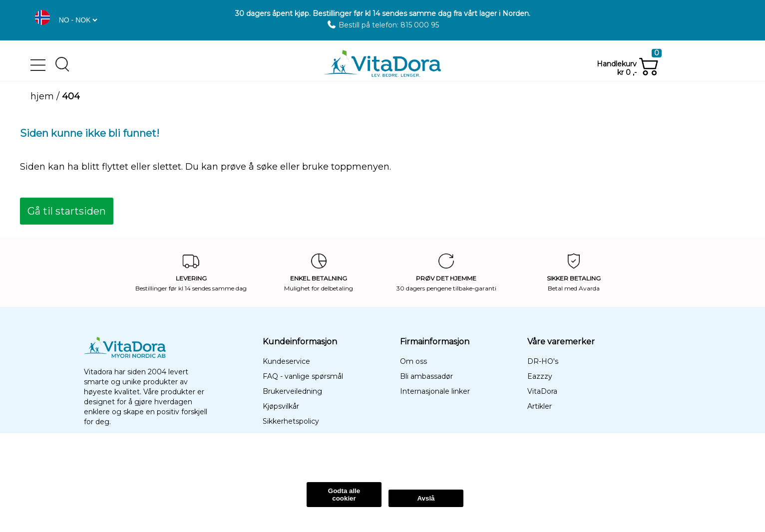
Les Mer (167, 457)
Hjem (42, 97)
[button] (42, 17)
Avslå (426, 498)
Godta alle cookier (344, 495)
